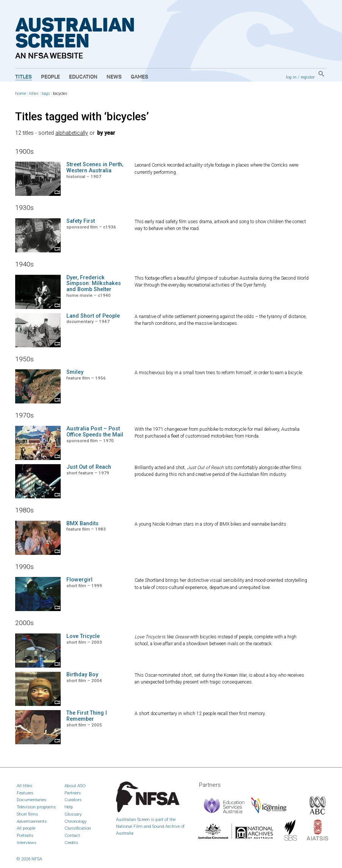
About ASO (75, 786)
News (114, 77)
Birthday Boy (82, 675)
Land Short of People (93, 316)
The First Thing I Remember (87, 716)
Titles (24, 77)
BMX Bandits (82, 524)
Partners (73, 793)
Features (25, 793)
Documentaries (31, 800)
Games (140, 77)
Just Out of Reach (89, 467)
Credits (71, 843)
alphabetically (72, 133)
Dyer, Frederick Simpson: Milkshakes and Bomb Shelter (94, 284)
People (50, 77)
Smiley (75, 372)
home (21, 94)
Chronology (76, 821)
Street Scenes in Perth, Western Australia (95, 168)
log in (291, 77)
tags (46, 94)
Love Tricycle (83, 636)
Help (69, 807)
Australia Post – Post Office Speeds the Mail (95, 432)
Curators (73, 800)
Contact (72, 835)
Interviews (27, 843)
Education (83, 77)
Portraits (25, 835)
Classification (78, 828)
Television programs (36, 807)
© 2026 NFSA (29, 859)
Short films (27, 814)
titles (34, 94)
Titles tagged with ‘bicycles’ (82, 117)
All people (26, 828)
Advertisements (32, 821)
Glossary (73, 814)
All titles (24, 786)
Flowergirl (79, 580)
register (308, 77)
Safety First (81, 221)
